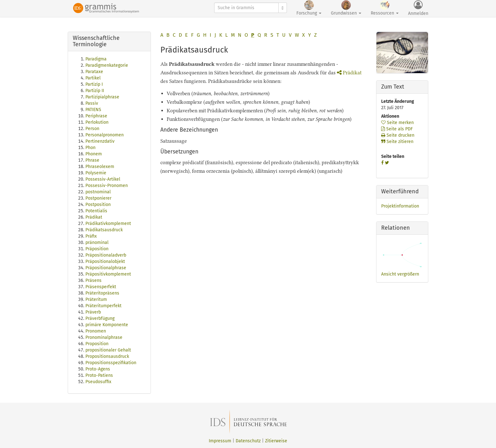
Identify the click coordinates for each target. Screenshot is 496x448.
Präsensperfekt (101, 287)
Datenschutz (248, 441)
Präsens (93, 280)
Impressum (220, 441)
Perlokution (97, 122)
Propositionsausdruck (107, 356)
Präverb (93, 312)
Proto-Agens (98, 369)
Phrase (92, 160)
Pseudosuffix (98, 382)
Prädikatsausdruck (104, 230)
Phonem (94, 154)
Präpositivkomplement (108, 274)
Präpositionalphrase (106, 268)
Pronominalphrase (104, 337)
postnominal (98, 192)
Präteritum (96, 299)
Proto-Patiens (99, 375)
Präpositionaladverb (106, 255)
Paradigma (96, 59)
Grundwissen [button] (346, 8)
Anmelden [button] (418, 8)
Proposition (97, 344)
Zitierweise (276, 441)
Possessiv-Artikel (103, 179)
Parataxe (94, 72)
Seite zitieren (397, 142)
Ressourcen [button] (385, 8)
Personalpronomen (105, 135)
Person (92, 129)
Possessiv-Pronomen (107, 186)
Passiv (92, 103)
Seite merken (397, 123)
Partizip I (94, 84)
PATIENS (93, 110)
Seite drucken (398, 135)
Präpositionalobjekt (105, 261)
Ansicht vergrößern (400, 274)
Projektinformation (400, 206)
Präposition (97, 249)
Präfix (91, 236)
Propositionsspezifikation (111, 363)
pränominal (97, 243)
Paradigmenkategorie (107, 65)
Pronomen (96, 331)
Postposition (98, 205)
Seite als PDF (397, 129)
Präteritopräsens (102, 293)
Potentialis (96, 211)
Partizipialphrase (102, 97)
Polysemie (96, 173)
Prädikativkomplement (108, 224)
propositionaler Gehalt (108, 350)
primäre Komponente (107, 325)
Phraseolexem (100, 167)
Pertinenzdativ (100, 141)
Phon (90, 148)
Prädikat (94, 217)
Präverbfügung (100, 318)
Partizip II (95, 91)
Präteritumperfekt (103, 306)
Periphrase (96, 116)
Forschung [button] (309, 8)
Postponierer (98, 198)
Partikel (93, 78)
